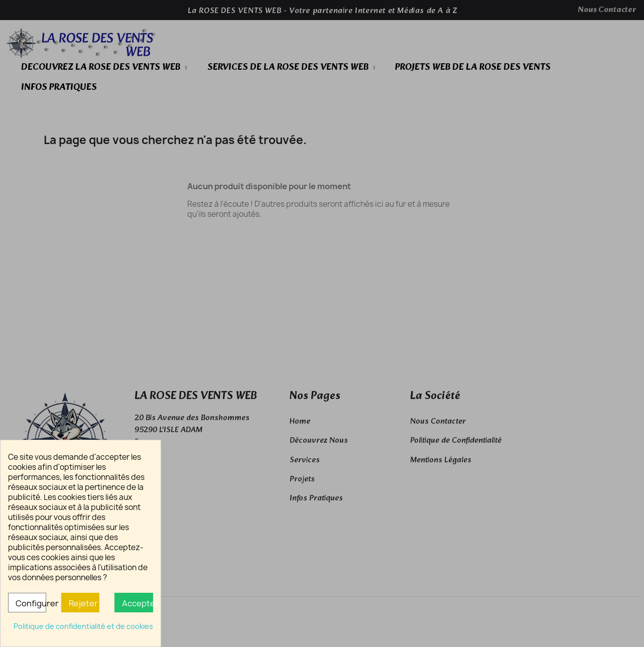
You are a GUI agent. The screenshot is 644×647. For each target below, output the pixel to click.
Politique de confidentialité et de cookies (83, 626)
